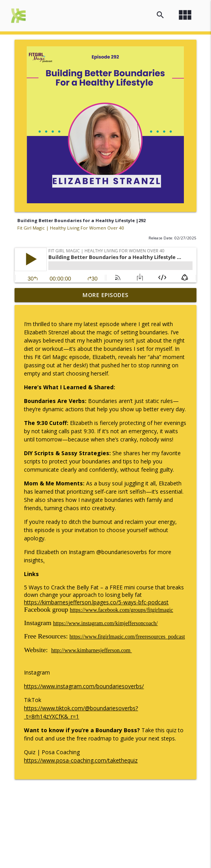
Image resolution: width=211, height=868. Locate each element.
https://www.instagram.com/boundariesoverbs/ (84, 686)
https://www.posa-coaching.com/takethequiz (81, 760)
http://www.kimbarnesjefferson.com (91, 650)
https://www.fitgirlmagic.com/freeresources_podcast (127, 637)
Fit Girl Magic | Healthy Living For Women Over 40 (71, 228)
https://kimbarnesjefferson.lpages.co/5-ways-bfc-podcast (96, 602)
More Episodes (105, 295)
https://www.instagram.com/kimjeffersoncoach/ (105, 623)
